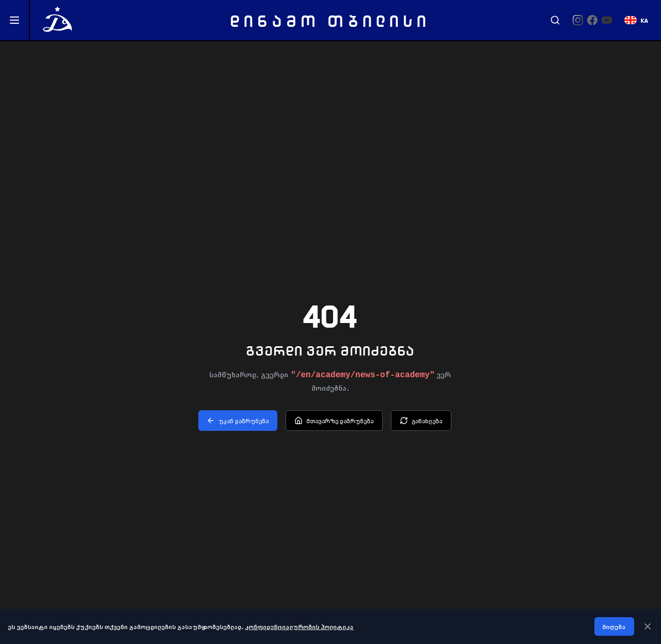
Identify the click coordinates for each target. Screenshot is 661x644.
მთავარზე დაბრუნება (334, 421)
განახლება (421, 421)
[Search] (555, 20)
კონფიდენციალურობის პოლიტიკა (300, 626)
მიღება (614, 626)
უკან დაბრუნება (238, 421)
